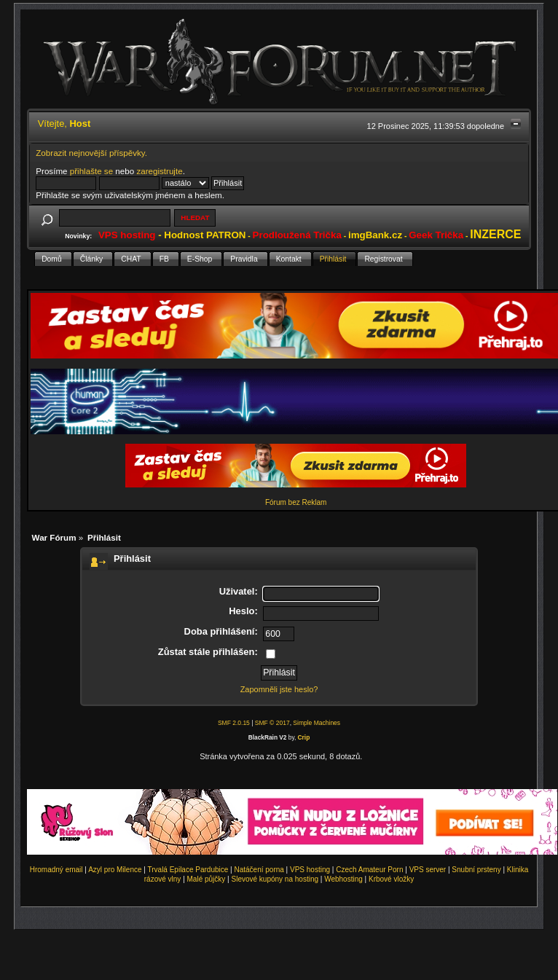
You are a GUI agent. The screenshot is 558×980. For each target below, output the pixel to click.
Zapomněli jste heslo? (279, 689)
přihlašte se (91, 171)
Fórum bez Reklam (296, 502)
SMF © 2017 (272, 723)
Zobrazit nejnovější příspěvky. (91, 153)
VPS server (428, 870)
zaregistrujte (159, 171)
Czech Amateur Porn (369, 870)
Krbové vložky (391, 879)
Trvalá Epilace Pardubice (188, 870)
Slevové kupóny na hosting (275, 879)
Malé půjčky (207, 879)
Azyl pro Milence (115, 870)
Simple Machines (317, 723)
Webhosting (343, 879)
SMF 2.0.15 (234, 723)
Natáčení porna (259, 870)
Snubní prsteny (476, 870)
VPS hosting (310, 870)
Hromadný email (56, 870)
